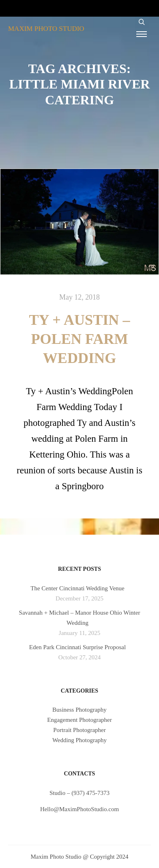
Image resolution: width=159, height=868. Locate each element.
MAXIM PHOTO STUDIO (46, 29)
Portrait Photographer (79, 730)
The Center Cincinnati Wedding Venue (77, 588)
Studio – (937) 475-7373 (79, 793)
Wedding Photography (79, 740)
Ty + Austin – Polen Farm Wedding (80, 339)
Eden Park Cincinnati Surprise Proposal (77, 647)
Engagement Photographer (79, 720)
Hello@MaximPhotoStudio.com (79, 809)
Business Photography (79, 710)
